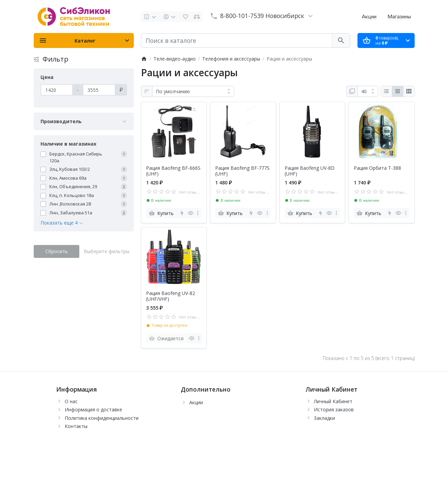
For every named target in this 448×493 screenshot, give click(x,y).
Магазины (399, 17)
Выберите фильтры (107, 251)
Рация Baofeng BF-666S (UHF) (173, 171)
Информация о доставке (93, 409)
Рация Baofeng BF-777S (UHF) (242, 171)
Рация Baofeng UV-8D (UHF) (310, 171)
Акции (369, 17)
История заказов (334, 409)
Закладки (324, 418)
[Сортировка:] (193, 92)
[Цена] (57, 90)
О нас (71, 401)
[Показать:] (368, 92)
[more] (198, 213)
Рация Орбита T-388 (377, 168)
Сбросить (57, 251)
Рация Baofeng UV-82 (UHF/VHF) (171, 296)
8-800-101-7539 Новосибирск (262, 16)
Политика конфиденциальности (102, 418)
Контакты (76, 426)
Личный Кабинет (333, 401)
